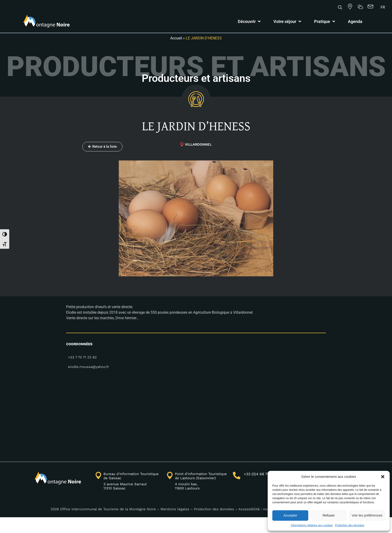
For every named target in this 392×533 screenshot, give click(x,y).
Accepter (290, 515)
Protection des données (350, 525)
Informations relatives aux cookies (312, 525)
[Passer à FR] (383, 7)
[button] (383, 477)
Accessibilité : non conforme (263, 509)
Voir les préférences (367, 515)
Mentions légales (175, 509)
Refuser (329, 515)
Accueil (176, 38)
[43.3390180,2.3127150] (196, 413)
